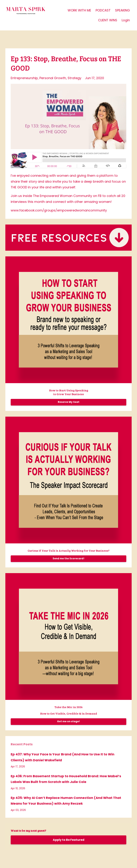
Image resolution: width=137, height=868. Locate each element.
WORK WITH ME (79, 10)
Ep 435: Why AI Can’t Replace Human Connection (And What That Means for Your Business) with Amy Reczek (66, 801)
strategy (74, 78)
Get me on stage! (68, 721)
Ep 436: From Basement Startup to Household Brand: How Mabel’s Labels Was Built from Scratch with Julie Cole (66, 779)
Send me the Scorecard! (68, 559)
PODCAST (103, 10)
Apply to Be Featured (69, 840)
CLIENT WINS (108, 20)
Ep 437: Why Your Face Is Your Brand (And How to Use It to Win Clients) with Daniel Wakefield (63, 757)
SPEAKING (122, 10)
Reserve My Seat (69, 402)
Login (126, 20)
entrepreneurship (24, 78)
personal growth (53, 78)
